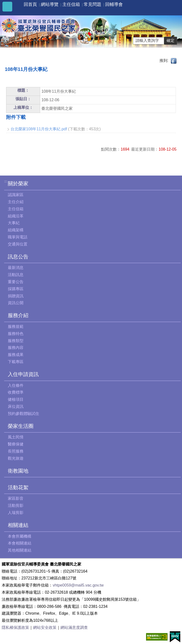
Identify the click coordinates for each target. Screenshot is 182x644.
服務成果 (16, 355)
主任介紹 (16, 202)
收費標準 (16, 392)
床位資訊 (16, 406)
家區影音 (16, 498)
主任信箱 (71, 4)
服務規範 (16, 327)
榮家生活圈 (21, 426)
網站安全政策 (45, 627)
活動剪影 (16, 505)
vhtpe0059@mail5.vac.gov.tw (78, 585)
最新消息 (16, 268)
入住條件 (16, 385)
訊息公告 (18, 257)
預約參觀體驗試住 (23, 414)
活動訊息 (16, 275)
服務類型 (16, 341)
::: (6, 181)
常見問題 (92, 4)
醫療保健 (16, 444)
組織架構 (16, 230)
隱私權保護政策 (15, 627)
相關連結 (18, 525)
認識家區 (16, 195)
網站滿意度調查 (74, 627)
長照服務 (16, 451)
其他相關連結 (20, 550)
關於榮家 (18, 183)
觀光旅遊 (16, 458)
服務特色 (16, 334)
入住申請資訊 (23, 374)
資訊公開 (16, 303)
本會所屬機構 (20, 536)
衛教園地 (18, 471)
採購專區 (16, 289)
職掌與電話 (18, 237)
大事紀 (14, 223)
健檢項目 (16, 399)
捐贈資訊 (16, 296)
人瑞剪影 (16, 513)
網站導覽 (50, 4)
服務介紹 (18, 315)
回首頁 (30, 4)
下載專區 (16, 362)
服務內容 (16, 348)
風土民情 (16, 437)
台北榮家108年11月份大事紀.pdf (39, 129)
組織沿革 (16, 216)
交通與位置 (18, 244)
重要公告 (16, 282)
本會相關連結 (20, 543)
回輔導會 (114, 4)
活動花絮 (18, 487)
